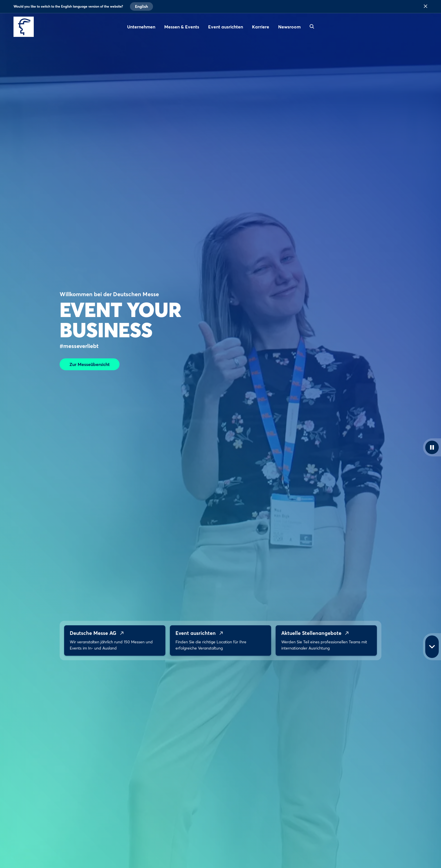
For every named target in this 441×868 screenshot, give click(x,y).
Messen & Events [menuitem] (182, 27)
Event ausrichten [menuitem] (226, 27)
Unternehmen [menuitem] (141, 27)
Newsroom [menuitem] (289, 27)
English (141, 6)
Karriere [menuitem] (261, 27)
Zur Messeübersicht (90, 364)
